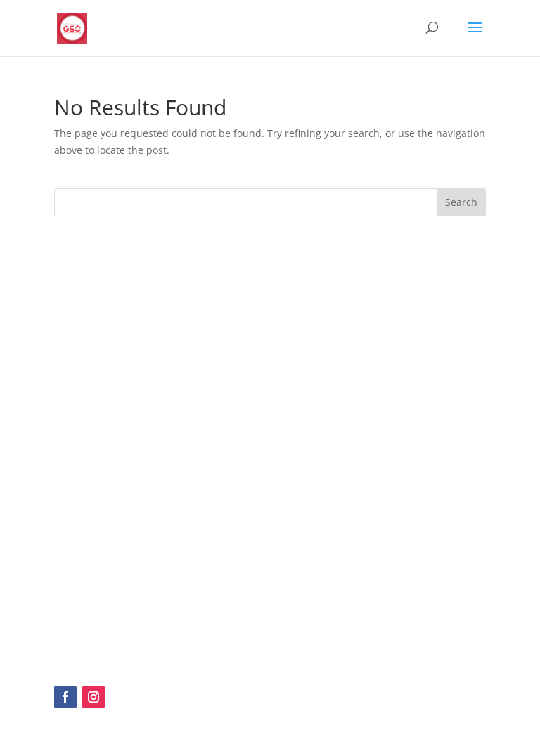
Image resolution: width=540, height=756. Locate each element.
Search (461, 202)
